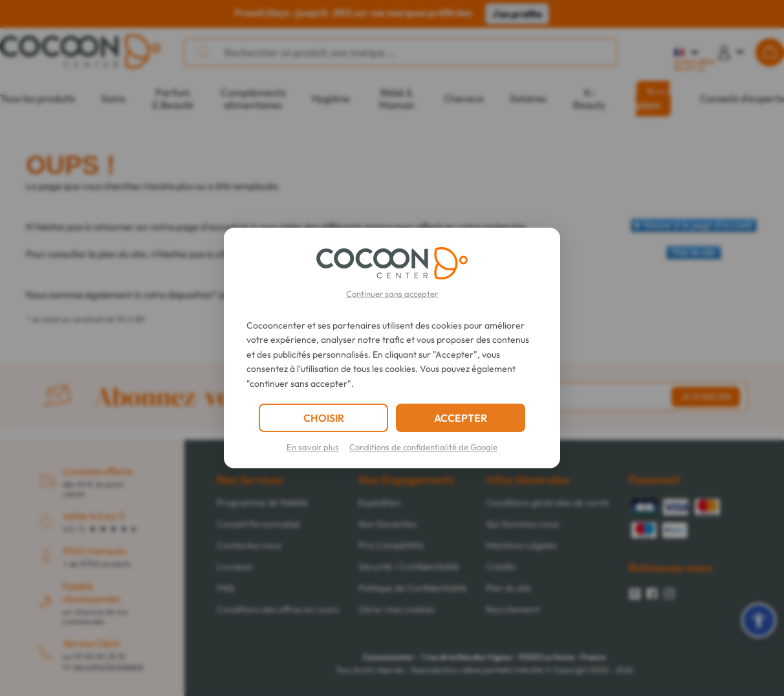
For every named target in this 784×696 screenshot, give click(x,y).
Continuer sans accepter (392, 294)
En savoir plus (313, 447)
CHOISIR (324, 418)
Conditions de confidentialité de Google (423, 447)
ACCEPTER (461, 418)
